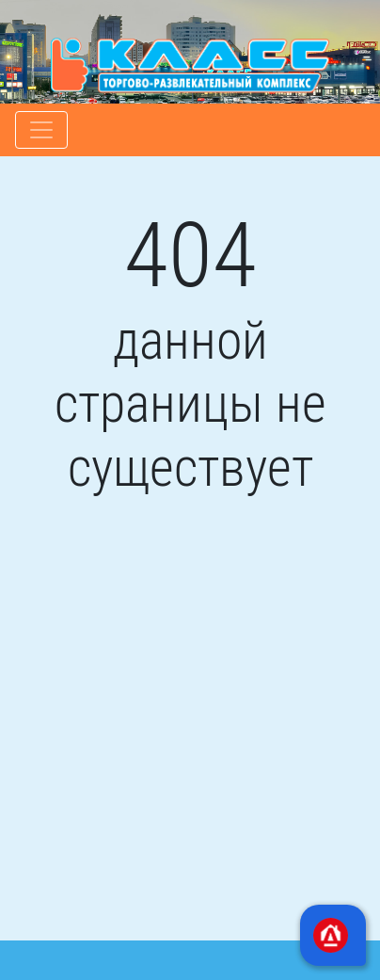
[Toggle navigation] (41, 130)
